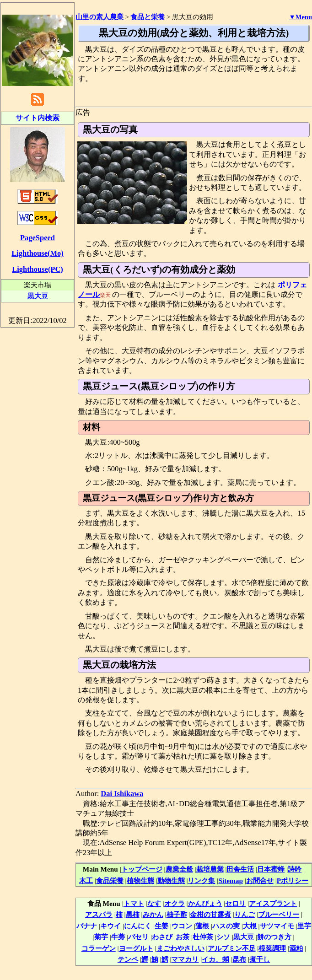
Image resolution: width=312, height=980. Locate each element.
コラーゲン (99, 948)
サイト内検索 (38, 118)
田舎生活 (240, 869)
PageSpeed (38, 238)
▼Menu (300, 17)
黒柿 (133, 914)
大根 (250, 926)
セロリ (235, 903)
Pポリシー (293, 880)
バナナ (87, 926)
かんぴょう (205, 903)
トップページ (142, 869)
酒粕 (296, 948)
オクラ (175, 903)
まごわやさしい (180, 948)
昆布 (239, 959)
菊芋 (101, 937)
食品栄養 (110, 880)
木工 (86, 880)
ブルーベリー (279, 914)
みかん (153, 914)
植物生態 (140, 880)
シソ (223, 937)
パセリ (138, 937)
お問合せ (260, 880)
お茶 (183, 937)
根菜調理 (272, 948)
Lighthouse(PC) (38, 269)
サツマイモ (277, 926)
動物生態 (171, 880)
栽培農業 (210, 869)
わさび (162, 937)
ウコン (182, 926)
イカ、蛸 (215, 959)
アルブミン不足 (232, 948)
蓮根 (202, 926)
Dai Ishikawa (122, 794)
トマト (134, 903)
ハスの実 (226, 926)
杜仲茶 (203, 937)
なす (154, 903)
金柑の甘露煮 (210, 914)
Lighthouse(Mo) (37, 253)
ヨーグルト (136, 948)
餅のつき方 (274, 937)
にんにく (138, 926)
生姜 (161, 926)
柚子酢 (177, 914)
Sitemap (231, 880)
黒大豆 (244, 937)
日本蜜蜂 (271, 869)
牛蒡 (118, 937)
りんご (245, 914)
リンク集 (201, 880)
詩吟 (295, 869)
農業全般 (179, 869)
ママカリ (185, 959)
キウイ (110, 926)
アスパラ (99, 914)
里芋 (304, 926)
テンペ (128, 959)
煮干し (260, 959)
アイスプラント (273, 903)
